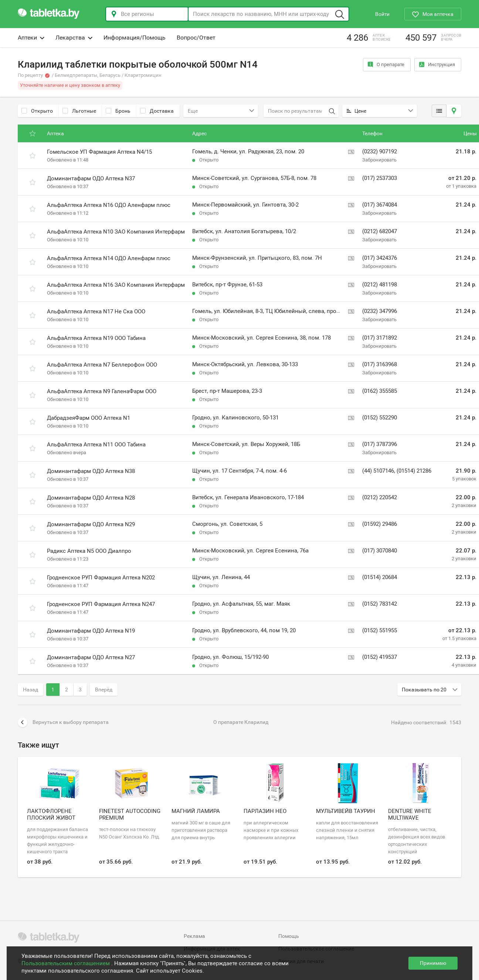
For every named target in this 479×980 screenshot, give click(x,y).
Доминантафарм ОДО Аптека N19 (91, 631)
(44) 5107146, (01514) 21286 (397, 471)
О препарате (386, 64)
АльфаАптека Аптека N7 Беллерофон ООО (102, 365)
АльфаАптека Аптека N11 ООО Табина (96, 445)
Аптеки (31, 38)
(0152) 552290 (380, 418)
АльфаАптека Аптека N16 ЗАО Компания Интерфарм (116, 285)
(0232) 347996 (380, 311)
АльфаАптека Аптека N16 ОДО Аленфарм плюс (109, 205)
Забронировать (379, 160)
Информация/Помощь (135, 38)
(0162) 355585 (380, 391)
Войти (382, 14)
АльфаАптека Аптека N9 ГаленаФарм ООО (102, 391)
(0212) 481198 (380, 285)
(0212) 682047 (380, 231)
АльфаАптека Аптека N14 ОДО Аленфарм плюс (109, 258)
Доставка (157, 111)
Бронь (118, 111)
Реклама (194, 936)
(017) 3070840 (380, 551)
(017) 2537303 (380, 178)
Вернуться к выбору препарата (63, 722)
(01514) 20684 (380, 577)
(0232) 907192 (380, 152)
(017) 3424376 (380, 258)
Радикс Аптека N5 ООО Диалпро (89, 551)
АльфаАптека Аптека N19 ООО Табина (96, 338)
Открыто (37, 111)
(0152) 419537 (380, 657)
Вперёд (104, 690)
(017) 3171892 (380, 338)
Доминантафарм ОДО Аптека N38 (91, 471)
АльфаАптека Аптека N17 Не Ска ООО (96, 312)
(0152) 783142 (380, 604)
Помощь (289, 936)
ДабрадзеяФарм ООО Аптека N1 (89, 418)
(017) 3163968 (380, 364)
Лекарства (74, 38)
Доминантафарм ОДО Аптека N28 (91, 498)
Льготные (79, 111)
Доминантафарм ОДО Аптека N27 (91, 657)
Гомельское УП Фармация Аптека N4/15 (99, 152)
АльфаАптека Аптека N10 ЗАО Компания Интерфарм (116, 232)
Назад (30, 690)
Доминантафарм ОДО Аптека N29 (91, 524)
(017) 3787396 (380, 444)
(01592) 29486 (380, 524)
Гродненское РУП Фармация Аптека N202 (101, 578)
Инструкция (437, 64)
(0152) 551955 (380, 630)
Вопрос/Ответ (196, 38)
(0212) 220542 (380, 497)
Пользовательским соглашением (66, 963)
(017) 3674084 (380, 205)
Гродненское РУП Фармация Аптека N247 (101, 604)
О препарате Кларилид (241, 722)
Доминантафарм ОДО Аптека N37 (91, 178)
